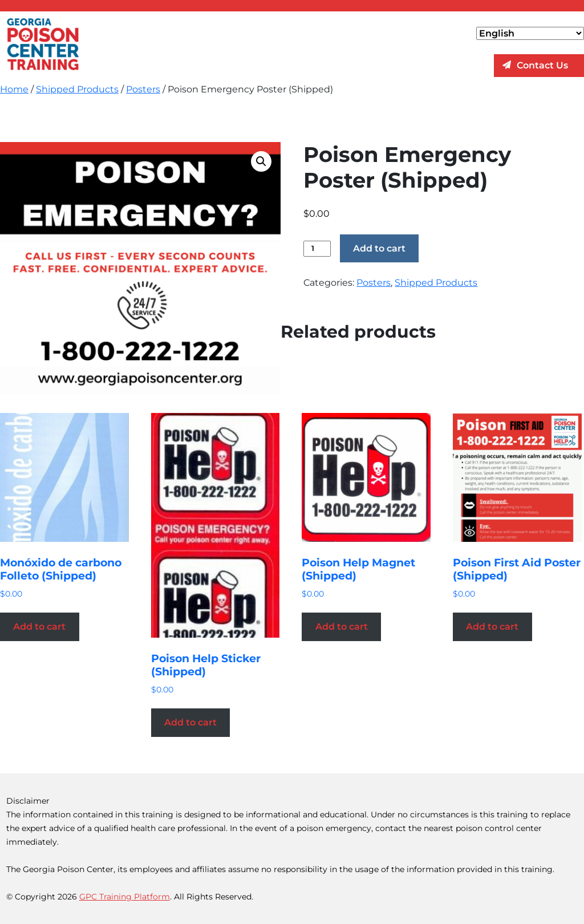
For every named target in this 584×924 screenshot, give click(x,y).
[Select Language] (530, 33)
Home (14, 89)
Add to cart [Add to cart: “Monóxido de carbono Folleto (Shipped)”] (39, 627)
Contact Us (542, 65)
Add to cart (379, 248)
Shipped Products (77, 89)
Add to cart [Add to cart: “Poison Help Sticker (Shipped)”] (190, 722)
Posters (143, 89)
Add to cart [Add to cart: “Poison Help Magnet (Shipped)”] (342, 627)
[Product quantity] (317, 249)
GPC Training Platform (125, 897)
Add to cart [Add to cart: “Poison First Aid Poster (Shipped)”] (492, 627)
